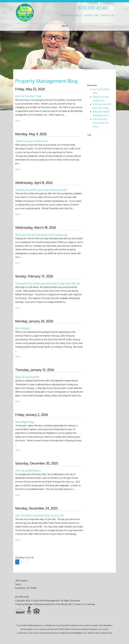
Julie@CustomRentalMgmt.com (73, 633)
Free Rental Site (64, 604)
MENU (65, 26)
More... (18, 121)
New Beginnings (25, 422)
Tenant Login (107, 15)
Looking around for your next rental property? (41, 190)
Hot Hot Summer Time (28, 96)
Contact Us (79, 604)
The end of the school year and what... (100, 123)
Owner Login (91, 15)
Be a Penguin (23, 328)
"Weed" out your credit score (32, 141)
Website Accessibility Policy (100, 633)
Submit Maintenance (71, 15)
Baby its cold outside (27, 377)
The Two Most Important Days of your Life (39, 515)
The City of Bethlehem (28, 471)
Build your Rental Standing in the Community (41, 235)
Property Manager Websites (29, 604)
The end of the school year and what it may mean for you (48, 283)
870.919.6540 (93, 8)
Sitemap (91, 604)
